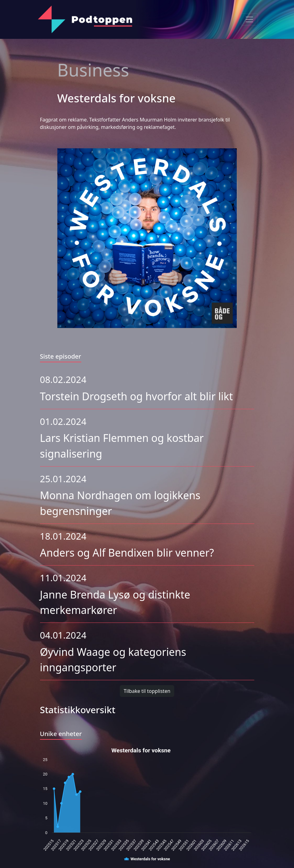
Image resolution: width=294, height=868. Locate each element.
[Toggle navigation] (249, 19)
